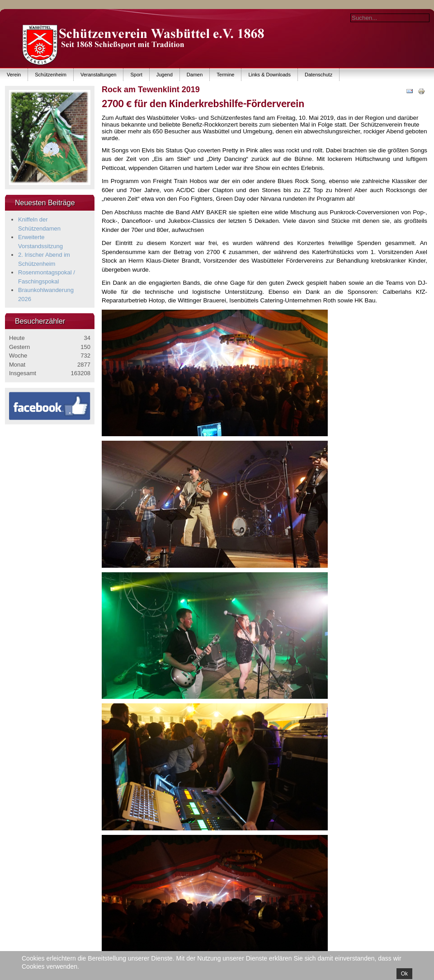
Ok (404, 974)
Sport (136, 75)
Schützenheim (51, 75)
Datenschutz (318, 75)
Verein (14, 75)
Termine (225, 75)
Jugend (165, 75)
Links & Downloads (269, 75)
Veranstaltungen (99, 75)
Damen (195, 75)
